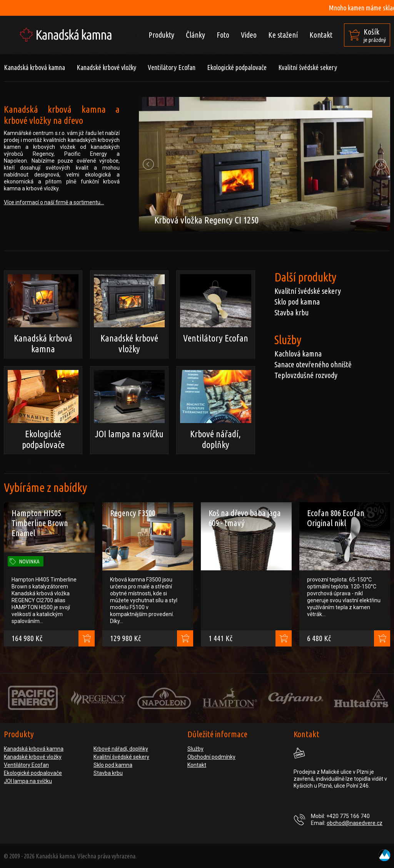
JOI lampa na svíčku (129, 405)
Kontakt (321, 35)
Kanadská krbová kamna (34, 67)
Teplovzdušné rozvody (306, 375)
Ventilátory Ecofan (172, 67)
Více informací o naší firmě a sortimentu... (54, 202)
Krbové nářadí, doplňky (215, 410)
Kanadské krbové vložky (106, 67)
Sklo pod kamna (297, 302)
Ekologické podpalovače (237, 67)
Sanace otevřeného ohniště (313, 364)
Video (249, 35)
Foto (223, 35)
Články (195, 35)
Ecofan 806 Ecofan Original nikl (336, 518)
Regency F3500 (133, 513)
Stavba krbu (291, 312)
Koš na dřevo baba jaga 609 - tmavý (245, 518)
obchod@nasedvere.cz (355, 823)
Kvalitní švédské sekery (308, 67)
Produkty (161, 35)
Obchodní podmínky (211, 757)
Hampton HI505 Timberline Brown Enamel (40, 523)
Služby (195, 749)
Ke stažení (283, 35)
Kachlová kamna (298, 354)
